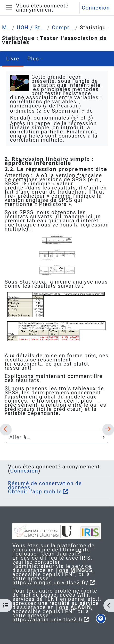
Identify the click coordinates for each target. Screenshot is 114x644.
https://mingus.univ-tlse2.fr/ (51, 583)
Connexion (96, 8)
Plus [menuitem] (33, 59)
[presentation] (40, 111)
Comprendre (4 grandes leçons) (63, 28)
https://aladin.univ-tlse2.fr (48, 620)
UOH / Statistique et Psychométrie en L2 (31, 28)
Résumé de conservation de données (45, 485)
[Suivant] (108, 429)
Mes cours (6, 28)
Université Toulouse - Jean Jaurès (51, 552)
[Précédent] (6, 429)
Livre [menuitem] (13, 59)
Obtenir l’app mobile (35, 492)
